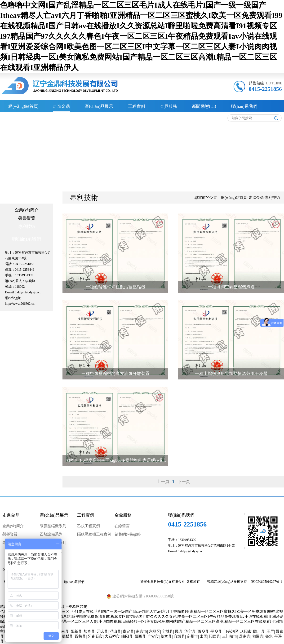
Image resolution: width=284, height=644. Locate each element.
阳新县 (76, 631)
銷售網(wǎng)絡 (128, 534)
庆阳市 (246, 631)
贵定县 (128, 631)
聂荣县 (80, 636)
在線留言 (122, 526)
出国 (204, 636)
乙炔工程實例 (89, 526)
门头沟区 (231, 631)
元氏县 (102, 631)
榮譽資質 (27, 218)
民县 (179, 631)
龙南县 (63, 631)
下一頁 (184, 482)
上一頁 (163, 482)
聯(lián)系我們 (244, 106)
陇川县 (259, 631)
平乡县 (216, 631)
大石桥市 (112, 636)
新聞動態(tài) (204, 106)
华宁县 (190, 631)
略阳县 (127, 636)
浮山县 (115, 631)
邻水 (269, 636)
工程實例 (137, 106)
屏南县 (245, 636)
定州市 (192, 636)
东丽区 (155, 631)
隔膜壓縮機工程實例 (94, 534)
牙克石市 (95, 636)
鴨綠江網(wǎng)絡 (220, 582)
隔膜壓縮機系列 (53, 526)
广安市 (153, 636)
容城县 (179, 636)
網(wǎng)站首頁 (23, 106)
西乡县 (203, 631)
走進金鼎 (61, 106)
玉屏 (270, 631)
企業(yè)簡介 (27, 210)
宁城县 (168, 631)
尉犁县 (67, 636)
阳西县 (140, 636)
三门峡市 (230, 636)
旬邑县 (258, 636)
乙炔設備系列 (51, 534)
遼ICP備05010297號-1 (267, 582)
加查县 (89, 631)
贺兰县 (166, 636)
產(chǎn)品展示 (99, 106)
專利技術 (27, 226)
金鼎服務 (169, 106)
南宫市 (142, 631)
